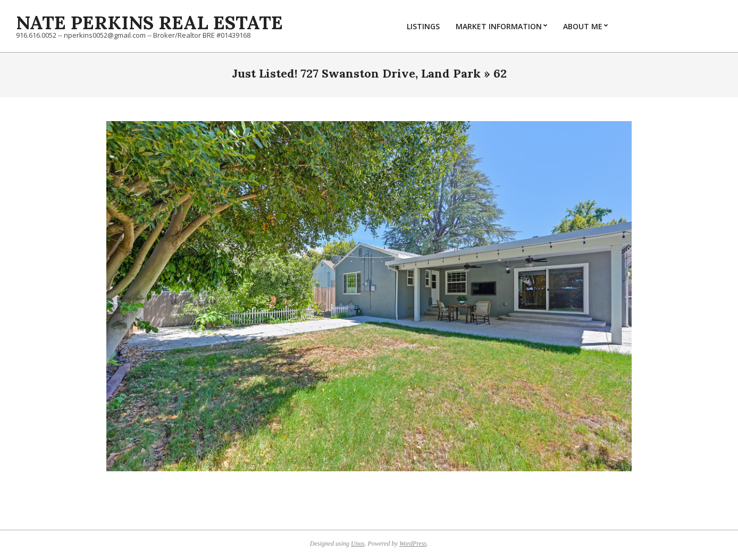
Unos (358, 544)
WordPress (413, 544)
